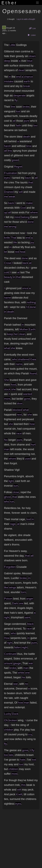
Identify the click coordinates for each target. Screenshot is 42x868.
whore (12, 459)
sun (16, 486)
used (28, 459)
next (19, 415)
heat (23, 252)
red (17, 252)
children (13, 769)
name (8, 298)
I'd (27, 307)
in (10, 77)
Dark (15, 603)
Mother (24, 329)
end (18, 77)
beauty (8, 277)
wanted (27, 394)
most (14, 774)
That (13, 238)
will (21, 192)
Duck (15, 714)
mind (17, 217)
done (31, 222)
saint (27, 617)
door (20, 403)
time (29, 146)
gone (27, 399)
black (30, 624)
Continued (10, 654)
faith (18, 125)
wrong (12, 226)
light (11, 481)
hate (23, 760)
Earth (32, 329)
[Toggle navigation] (37, 3)
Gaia (33, 359)
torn (23, 592)
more (7, 399)
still (19, 790)
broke (26, 107)
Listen (31, 35)
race (19, 433)
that (31, 182)
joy (32, 242)
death (27, 137)
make (29, 203)
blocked (17, 410)
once (25, 288)
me (6, 197)
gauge (17, 663)
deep (7, 61)
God (23, 208)
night (25, 647)
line (13, 107)
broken (13, 720)
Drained (9, 192)
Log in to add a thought (26, 19)
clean (22, 334)
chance (29, 77)
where (34, 212)
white (21, 673)
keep (10, 334)
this (10, 151)
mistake (9, 81)
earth (27, 81)
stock (7, 389)
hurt (33, 445)
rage (13, 524)
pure (26, 121)
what (7, 348)
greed (15, 160)
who (15, 359)
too (35, 125)
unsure (8, 663)
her (16, 334)
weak (12, 197)
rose (8, 263)
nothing (31, 302)
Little (12, 45)
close (16, 492)
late (11, 755)
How (7, 638)
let (6, 252)
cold (7, 272)
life (15, 242)
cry (30, 734)
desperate (20, 95)
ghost (7, 497)
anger (30, 599)
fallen (18, 647)
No (6, 440)
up (6, 212)
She (7, 380)
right (7, 617)
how (32, 424)
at (30, 263)
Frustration (11, 173)
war (31, 663)
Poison (8, 599)
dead (21, 70)
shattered (24, 359)
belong (25, 217)
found (33, 373)
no (26, 684)
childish (9, 730)
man (7, 449)
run (12, 502)
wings (13, 587)
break (27, 86)
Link (33, 28)
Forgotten (10, 567)
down (32, 56)
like (6, 587)
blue (30, 61)
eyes (7, 178)
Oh (6, 720)
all (14, 121)
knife (7, 238)
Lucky (8, 714)
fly (16, 100)
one (21, 603)
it (9, 394)
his (23, 677)
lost (18, 111)
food (13, 385)
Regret (18, 167)
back (28, 178)
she (13, 348)
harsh (8, 146)
